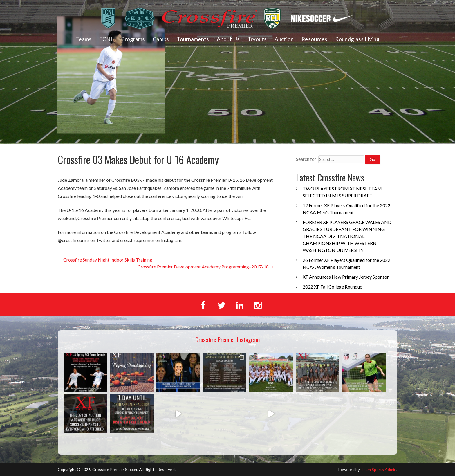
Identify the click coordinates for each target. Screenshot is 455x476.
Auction (284, 39)
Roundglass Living (357, 39)
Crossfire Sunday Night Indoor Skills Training (105, 260)
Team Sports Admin (379, 469)
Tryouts (257, 39)
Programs (133, 39)
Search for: (307, 159)
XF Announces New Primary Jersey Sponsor (346, 277)
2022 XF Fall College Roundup (333, 287)
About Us (228, 39)
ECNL (106, 39)
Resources (314, 39)
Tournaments (193, 39)
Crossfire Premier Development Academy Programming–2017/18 (206, 267)
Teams (83, 39)
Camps (161, 39)
